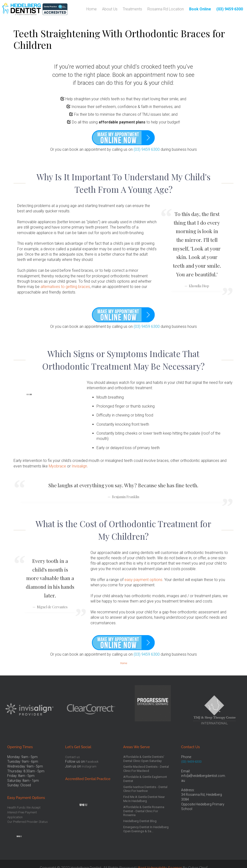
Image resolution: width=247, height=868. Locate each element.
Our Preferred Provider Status (27, 822)
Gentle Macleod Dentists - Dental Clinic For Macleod (146, 769)
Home (92, 9)
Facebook (92, 762)
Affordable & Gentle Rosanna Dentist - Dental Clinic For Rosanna (144, 811)
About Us (110, 9)
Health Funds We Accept (24, 807)
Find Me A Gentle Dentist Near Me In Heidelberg (144, 799)
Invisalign (79, 466)
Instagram (89, 766)
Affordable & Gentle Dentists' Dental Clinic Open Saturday (144, 759)
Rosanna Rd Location (166, 9)
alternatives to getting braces (65, 287)
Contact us (72, 757)
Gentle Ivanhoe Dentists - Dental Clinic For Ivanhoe (145, 789)
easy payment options (143, 580)
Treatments (132, 9)
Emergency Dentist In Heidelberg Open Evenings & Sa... (146, 829)
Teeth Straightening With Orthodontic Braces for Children (119, 39)
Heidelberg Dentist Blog (140, 821)
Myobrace (57, 466)
